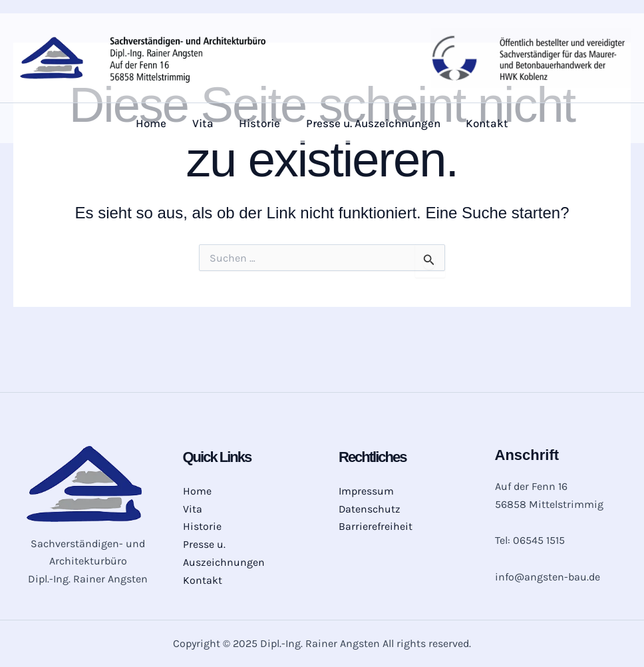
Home (157, 123)
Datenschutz (370, 508)
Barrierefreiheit (376, 526)
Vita (206, 123)
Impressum (366, 491)
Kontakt (481, 123)
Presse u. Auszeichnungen (370, 123)
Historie (259, 123)
